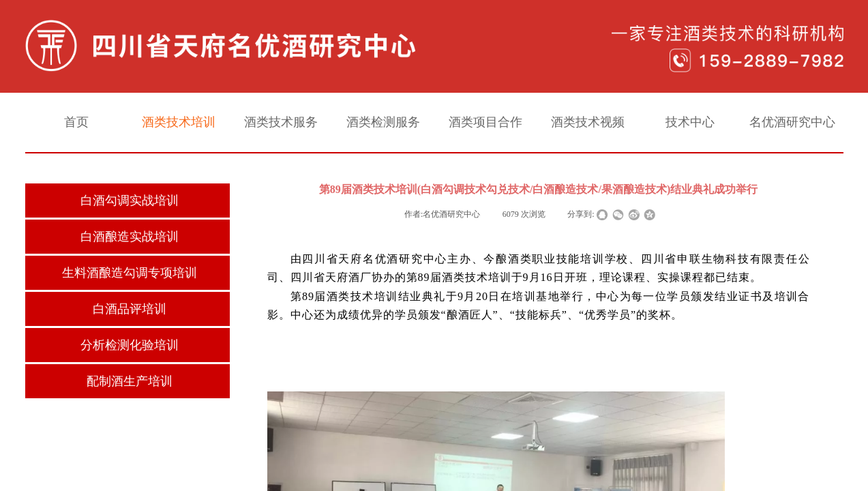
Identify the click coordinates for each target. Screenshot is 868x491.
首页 (76, 122)
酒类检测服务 (383, 122)
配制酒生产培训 (130, 381)
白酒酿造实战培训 (130, 237)
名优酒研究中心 (792, 122)
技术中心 (690, 122)
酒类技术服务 (281, 122)
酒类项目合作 (485, 122)
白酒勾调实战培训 (130, 200)
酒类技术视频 (588, 122)
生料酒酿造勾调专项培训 (130, 273)
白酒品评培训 (130, 309)
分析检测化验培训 (130, 345)
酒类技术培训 (179, 122)
